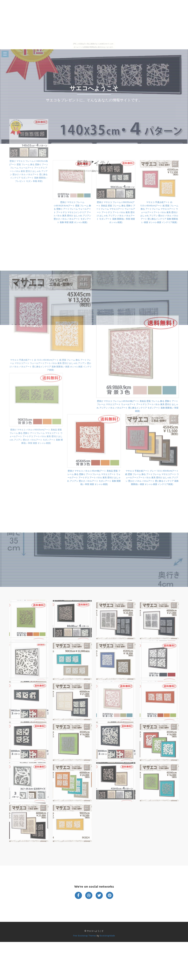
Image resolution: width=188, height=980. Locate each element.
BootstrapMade (107, 936)
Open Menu (5, 54)
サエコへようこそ (94, 88)
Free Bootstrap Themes (85, 936)
